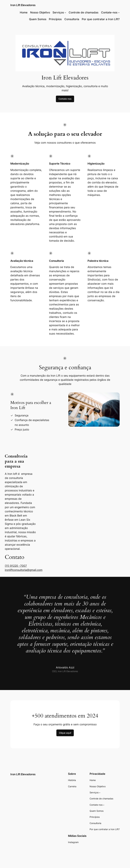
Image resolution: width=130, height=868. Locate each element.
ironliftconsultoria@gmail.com (24, 570)
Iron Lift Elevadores (23, 5)
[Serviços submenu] (65, 12)
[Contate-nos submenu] (119, 12)
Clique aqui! (65, 733)
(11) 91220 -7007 (16, 566)
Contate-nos (65, 99)
